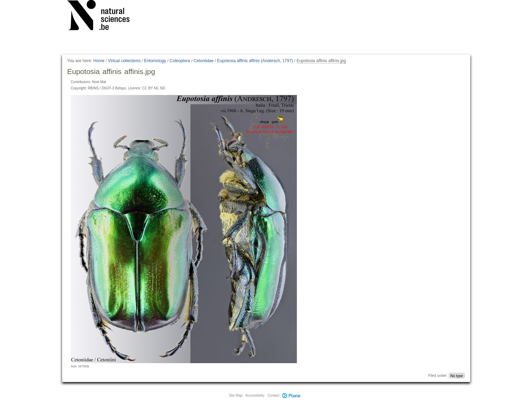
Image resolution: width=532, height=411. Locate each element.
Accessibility (255, 395)
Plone (292, 395)
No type (457, 375)
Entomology (155, 61)
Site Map (236, 395)
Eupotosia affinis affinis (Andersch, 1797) (255, 61)
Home (99, 61)
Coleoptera (180, 61)
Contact (273, 395)
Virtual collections (124, 61)
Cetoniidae (204, 61)
